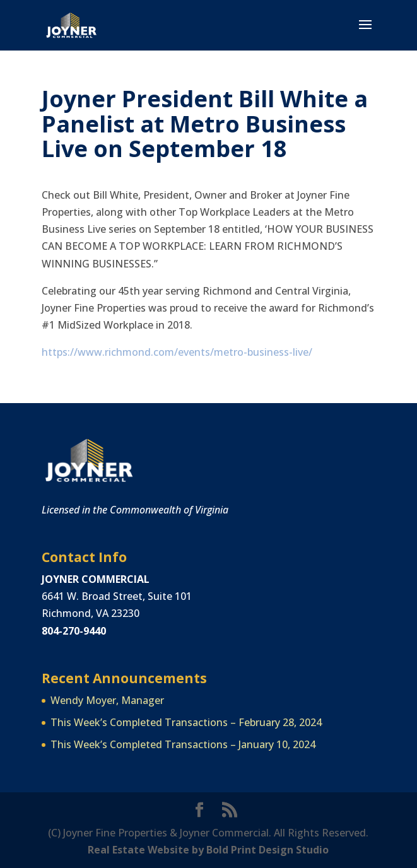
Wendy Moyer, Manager (107, 700)
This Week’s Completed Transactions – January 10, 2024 (183, 744)
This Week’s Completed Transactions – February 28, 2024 (186, 722)
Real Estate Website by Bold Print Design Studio (208, 850)
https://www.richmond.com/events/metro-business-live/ (177, 352)
